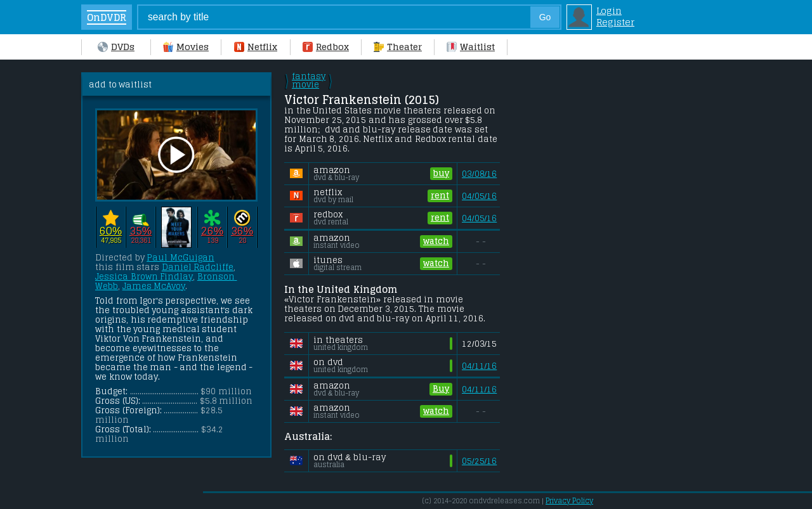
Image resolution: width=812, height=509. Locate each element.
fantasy (309, 81)
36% (242, 231)
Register (615, 22)
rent (440, 196)
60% (111, 231)
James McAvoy (154, 286)
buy (441, 173)
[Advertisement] (611, 262)
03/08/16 (479, 174)
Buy (441, 389)
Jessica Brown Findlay (144, 277)
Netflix (256, 47)
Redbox (326, 47)
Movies (186, 47)
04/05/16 (479, 196)
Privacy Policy (569, 501)
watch (436, 241)
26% (212, 231)
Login (609, 11)
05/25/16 (479, 461)
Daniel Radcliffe (198, 267)
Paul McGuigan (180, 258)
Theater (398, 47)
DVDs (116, 47)
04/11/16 (479, 366)
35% (141, 231)
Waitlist (471, 47)
